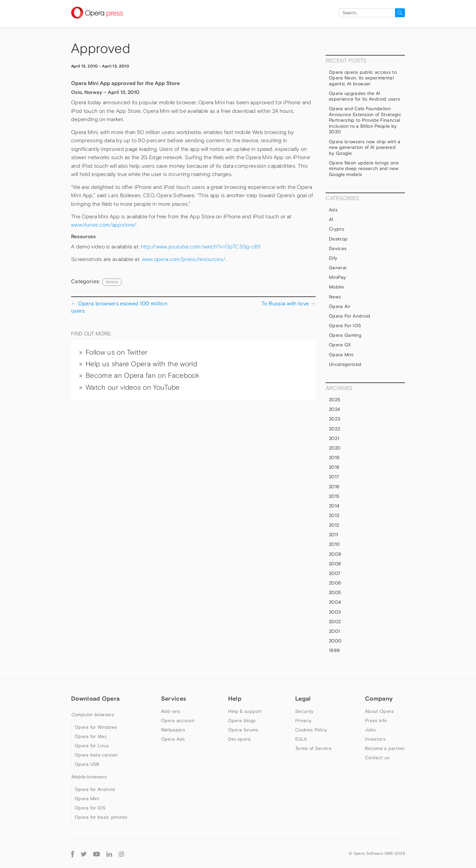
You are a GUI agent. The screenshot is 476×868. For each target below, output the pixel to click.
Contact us (377, 758)
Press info (376, 720)
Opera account (178, 720)
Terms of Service (313, 748)
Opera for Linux (92, 746)
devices (338, 248)
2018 (334, 467)
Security (304, 711)
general (338, 268)
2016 (334, 487)
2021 (334, 438)
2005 (335, 592)
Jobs (370, 730)
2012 (334, 525)
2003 (335, 612)
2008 (335, 564)
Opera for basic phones (101, 817)
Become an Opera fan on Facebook (142, 375)
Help (235, 698)
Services (174, 698)
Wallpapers (173, 730)
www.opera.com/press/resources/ (184, 259)
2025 (335, 400)
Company (379, 698)
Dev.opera (239, 739)
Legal (303, 698)
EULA (301, 739)
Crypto (337, 229)
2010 (334, 544)
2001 (334, 631)
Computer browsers (92, 715)
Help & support (245, 711)
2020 (335, 448)
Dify (333, 258)
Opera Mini (341, 355)
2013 (334, 515)
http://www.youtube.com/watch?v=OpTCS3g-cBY (200, 247)
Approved (101, 48)
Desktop (338, 239)
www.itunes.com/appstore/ (104, 225)
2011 (334, 535)
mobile (112, 282)
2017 (334, 477)
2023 (335, 419)
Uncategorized (345, 364)
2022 (335, 429)
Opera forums (243, 730)
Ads (333, 210)
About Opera (379, 711)
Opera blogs (242, 720)
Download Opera (95, 698)
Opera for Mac (91, 736)
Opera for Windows (96, 727)
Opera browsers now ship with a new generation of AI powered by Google (365, 147)
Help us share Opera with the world (141, 364)
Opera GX (340, 345)
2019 (334, 457)
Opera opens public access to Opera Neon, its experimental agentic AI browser (363, 78)
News (335, 297)
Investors (375, 739)
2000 (335, 641)
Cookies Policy (311, 730)
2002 (335, 622)
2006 (335, 583)
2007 (335, 573)
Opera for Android (350, 316)
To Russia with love (289, 303)
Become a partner (385, 748)
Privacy (303, 720)
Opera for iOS (345, 325)
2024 (334, 409)
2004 (335, 602)
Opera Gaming (345, 335)
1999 (334, 650)
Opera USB (87, 764)
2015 (334, 496)
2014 (334, 506)
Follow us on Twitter (117, 352)
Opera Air (340, 306)
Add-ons (171, 711)
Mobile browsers (89, 777)
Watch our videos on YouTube (133, 387)
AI (331, 219)
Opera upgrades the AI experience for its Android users (364, 96)
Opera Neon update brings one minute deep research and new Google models (364, 169)
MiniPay (337, 277)
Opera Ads (173, 739)
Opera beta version (96, 755)
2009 (335, 554)
